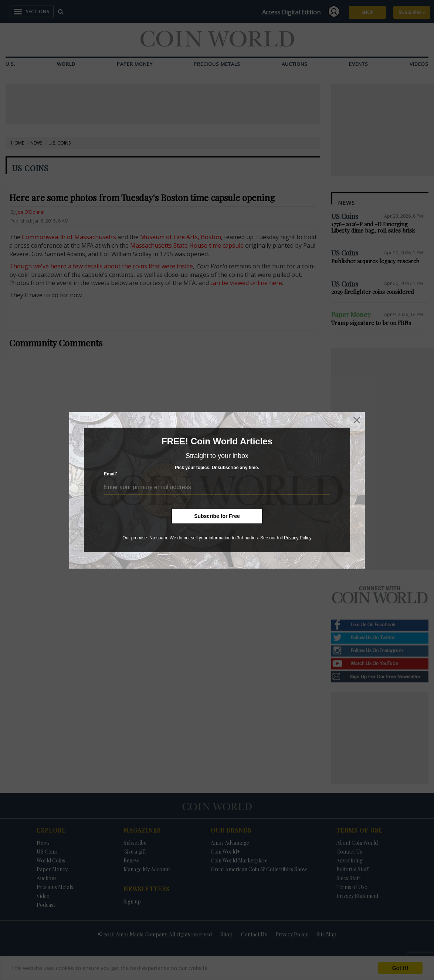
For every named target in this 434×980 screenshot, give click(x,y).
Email (111, 474)
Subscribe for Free (217, 516)
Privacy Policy (298, 538)
